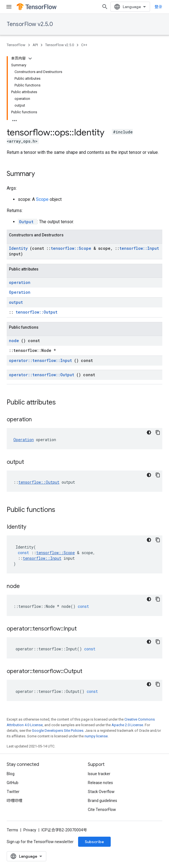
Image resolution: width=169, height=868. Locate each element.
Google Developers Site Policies (58, 731)
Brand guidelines (102, 801)
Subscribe (94, 842)
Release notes (100, 783)
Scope (43, 199)
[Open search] (105, 7)
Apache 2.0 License (127, 725)
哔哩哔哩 (15, 801)
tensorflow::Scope (72, 248)
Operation (20, 292)
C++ (84, 45)
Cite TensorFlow (102, 810)
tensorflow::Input (139, 248)
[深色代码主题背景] (149, 432)
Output (27, 222)
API (35, 45)
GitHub (13, 783)
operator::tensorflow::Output (43, 375)
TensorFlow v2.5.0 (30, 24)
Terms (12, 830)
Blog (11, 774)
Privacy (30, 830)
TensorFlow (16, 45)
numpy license (96, 736)
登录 (158, 7)
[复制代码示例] (158, 432)
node (15, 341)
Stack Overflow (101, 792)
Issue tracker (99, 774)
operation (20, 282)
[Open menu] (9, 7)
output (16, 302)
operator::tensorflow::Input (42, 360)
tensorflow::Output (37, 312)
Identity (19, 248)
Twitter (13, 792)
